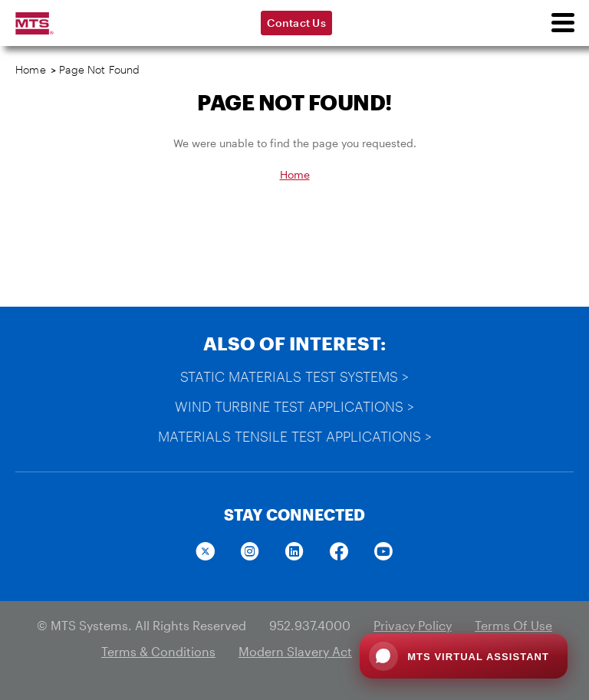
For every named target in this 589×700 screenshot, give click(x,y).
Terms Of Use (513, 625)
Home (31, 69)
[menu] (562, 23)
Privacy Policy (413, 625)
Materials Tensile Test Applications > (295, 436)
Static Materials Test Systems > (294, 376)
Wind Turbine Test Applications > (294, 406)
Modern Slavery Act (295, 651)
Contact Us (296, 23)
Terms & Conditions (158, 651)
